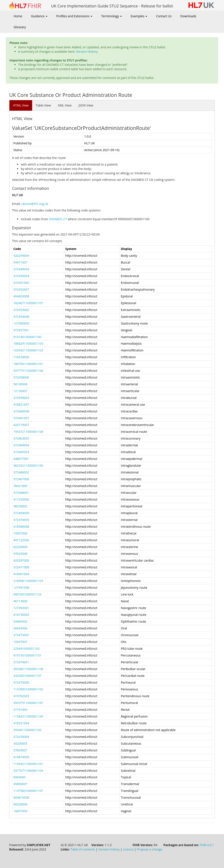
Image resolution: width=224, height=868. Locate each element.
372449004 (21, 269)
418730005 (21, 615)
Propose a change (150, 849)
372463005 (21, 438)
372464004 (21, 445)
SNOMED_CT (58, 219)
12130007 (20, 391)
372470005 (21, 520)
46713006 (20, 601)
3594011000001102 (27, 730)
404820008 (21, 296)
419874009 (21, 757)
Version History (87, 52)
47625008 (20, 554)
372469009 (21, 513)
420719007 (21, 425)
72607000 (20, 533)
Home (18, 16)
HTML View (21, 105)
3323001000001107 (27, 676)
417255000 (21, 499)
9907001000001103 (27, 594)
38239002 (20, 506)
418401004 (21, 574)
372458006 (21, 377)
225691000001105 (26, 649)
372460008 (21, 411)
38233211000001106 (28, 465)
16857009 (20, 811)
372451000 (21, 283)
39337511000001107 (28, 703)
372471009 (21, 567)
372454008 (21, 317)
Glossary (20, 27)
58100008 (20, 384)
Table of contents (83, 849)
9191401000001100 (27, 337)
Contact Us (164, 16)
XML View (65, 105)
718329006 (21, 357)
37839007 (20, 750)
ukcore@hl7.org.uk (35, 204)
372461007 (21, 418)
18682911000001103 (28, 343)
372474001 (21, 662)
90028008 (20, 804)
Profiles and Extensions (74, 16)
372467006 (21, 479)
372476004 (21, 737)
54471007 (20, 262)
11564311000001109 (28, 716)
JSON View (86, 105)
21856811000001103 (28, 581)
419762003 (21, 696)
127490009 (21, 323)
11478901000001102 (28, 689)
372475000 (21, 682)
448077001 (21, 459)
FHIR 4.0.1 (207, 845)
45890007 (20, 784)
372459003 (21, 398)
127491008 (21, 588)
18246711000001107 (28, 303)
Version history (109, 849)
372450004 (21, 276)
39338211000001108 (28, 669)
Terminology (111, 16)
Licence (128, 849)
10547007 (20, 642)
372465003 (21, 452)
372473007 (21, 635)
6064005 (19, 777)
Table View (43, 105)
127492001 (21, 608)
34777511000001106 (28, 371)
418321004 (21, 723)
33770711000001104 (28, 771)
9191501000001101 (27, 655)
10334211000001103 (28, 350)
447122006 (21, 540)
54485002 (20, 621)
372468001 (21, 493)
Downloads (188, 16)
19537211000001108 (28, 432)
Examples (139, 16)
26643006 (20, 628)
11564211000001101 (28, 764)
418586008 (21, 527)
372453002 (21, 310)
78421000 (20, 486)
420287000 (21, 560)
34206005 (20, 743)
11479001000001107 (28, 791)
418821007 (21, 404)
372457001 (21, 330)
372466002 (21, 472)
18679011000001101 (28, 364)
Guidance (39, 16)
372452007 (21, 289)
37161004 (20, 710)
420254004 (21, 256)
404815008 (21, 797)
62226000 (20, 547)
